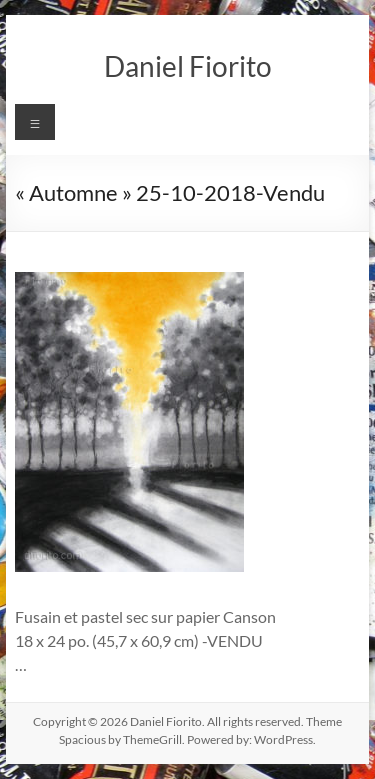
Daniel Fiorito (188, 66)
